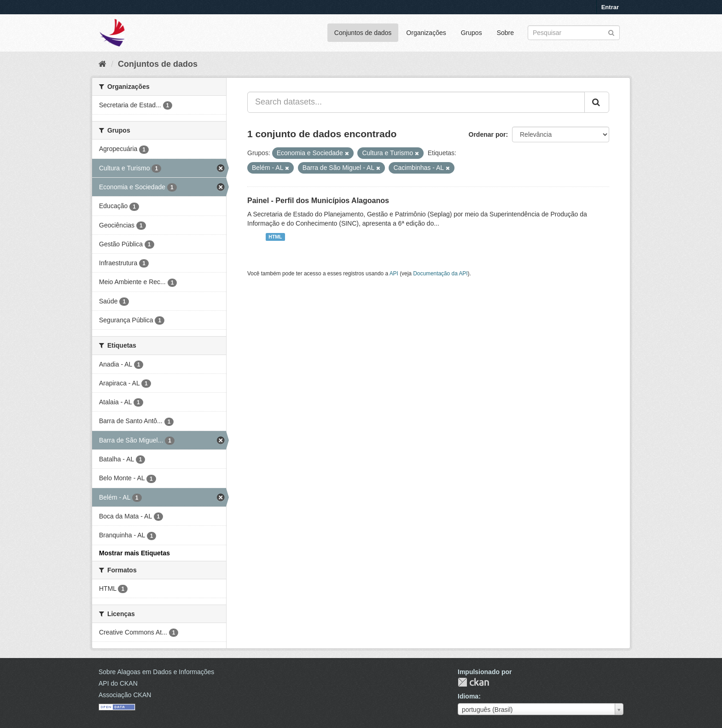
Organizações (426, 33)
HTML (275, 237)
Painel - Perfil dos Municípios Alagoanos (318, 201)
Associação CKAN (125, 695)
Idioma (468, 696)
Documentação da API (440, 274)
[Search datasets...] (416, 102)
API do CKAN (118, 683)
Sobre (505, 33)
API (394, 274)
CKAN (473, 682)
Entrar (610, 7)
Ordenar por (487, 134)
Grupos (472, 33)
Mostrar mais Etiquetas (134, 553)
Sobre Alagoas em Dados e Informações (156, 672)
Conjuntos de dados (363, 33)
